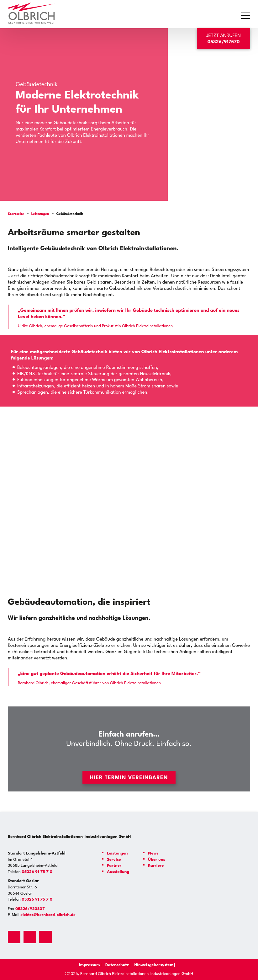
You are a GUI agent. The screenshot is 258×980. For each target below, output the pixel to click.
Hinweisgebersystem (155, 965)
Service (114, 860)
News (153, 853)
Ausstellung (118, 872)
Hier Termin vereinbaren (129, 778)
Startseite (16, 214)
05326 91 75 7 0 (37, 872)
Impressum (86, 965)
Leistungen (40, 214)
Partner (114, 866)
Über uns (156, 860)
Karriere (156, 866)
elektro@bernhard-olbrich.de (48, 915)
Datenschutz (116, 965)
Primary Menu (246, 16)
